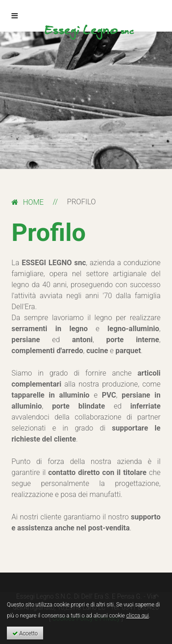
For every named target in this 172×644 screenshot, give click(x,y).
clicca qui (137, 616)
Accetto (25, 633)
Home (33, 202)
